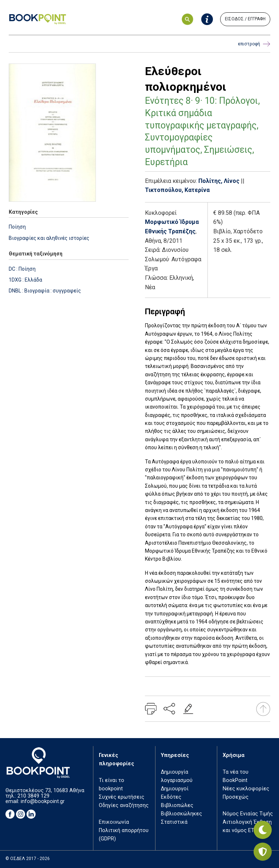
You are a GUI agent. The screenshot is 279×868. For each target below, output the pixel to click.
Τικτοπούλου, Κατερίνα (177, 190)
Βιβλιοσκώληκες (181, 814)
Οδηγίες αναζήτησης (124, 805)
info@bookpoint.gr (43, 801)
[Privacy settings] (263, 852)
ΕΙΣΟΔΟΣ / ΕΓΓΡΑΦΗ (245, 19)
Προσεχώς (236, 797)
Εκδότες (171, 797)
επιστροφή (254, 44)
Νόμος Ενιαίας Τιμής (248, 814)
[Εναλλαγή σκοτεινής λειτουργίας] (263, 830)
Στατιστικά (174, 822)
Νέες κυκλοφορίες (246, 789)
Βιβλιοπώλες (177, 805)
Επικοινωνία (114, 822)
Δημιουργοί (175, 789)
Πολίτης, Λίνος (219, 181)
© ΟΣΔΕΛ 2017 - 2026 (28, 859)
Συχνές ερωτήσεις (122, 797)
